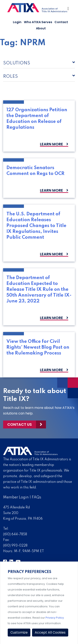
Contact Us (20, 424)
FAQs (37, 497)
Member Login (16, 497)
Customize (19, 632)
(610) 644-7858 (15, 534)
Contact (61, 22)
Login (17, 22)
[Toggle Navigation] (68, 10)
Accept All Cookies (50, 632)
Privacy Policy (55, 618)
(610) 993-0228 (15, 546)
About (41, 28)
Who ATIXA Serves (38, 22)
